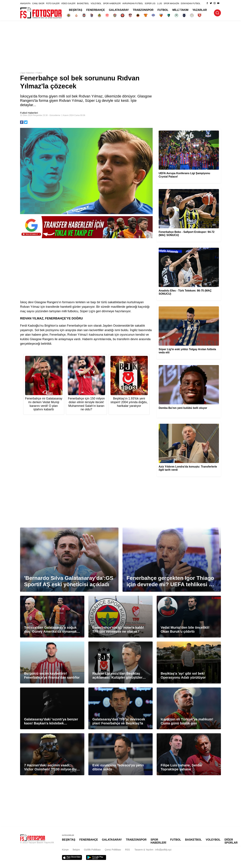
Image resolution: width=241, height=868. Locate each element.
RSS (127, 850)
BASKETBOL (83, 4)
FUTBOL (163, 10)
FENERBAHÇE (96, 10)
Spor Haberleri (28, 73)
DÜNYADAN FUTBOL (191, 4)
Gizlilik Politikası (92, 850)
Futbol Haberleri (29, 113)
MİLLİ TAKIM (180, 10)
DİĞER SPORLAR (231, 841)
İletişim (76, 850)
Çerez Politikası (113, 850)
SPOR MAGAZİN (171, 4)
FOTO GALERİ (53, 4)
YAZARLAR (200, 10)
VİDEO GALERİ (68, 4)
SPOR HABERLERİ (112, 4)
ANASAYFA (25, 4)
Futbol (39, 73)
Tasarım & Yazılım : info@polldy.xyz (153, 850)
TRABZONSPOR (143, 10)
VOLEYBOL (96, 4)
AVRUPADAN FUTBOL (133, 4)
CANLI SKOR (38, 4)
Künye (65, 850)
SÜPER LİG (150, 4)
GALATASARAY (119, 10)
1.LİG (160, 4)
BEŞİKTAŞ (76, 10)
